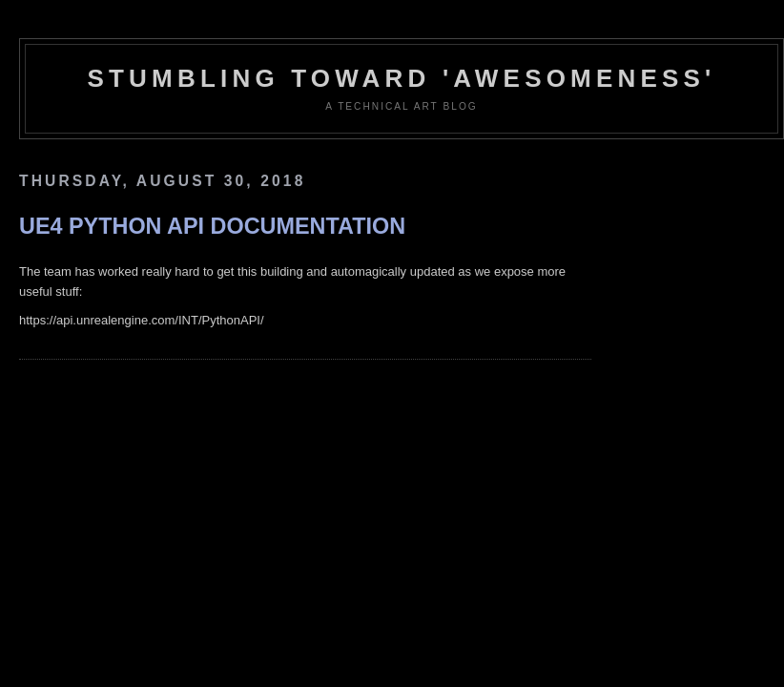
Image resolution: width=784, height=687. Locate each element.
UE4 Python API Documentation (212, 226)
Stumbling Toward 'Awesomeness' (401, 78)
